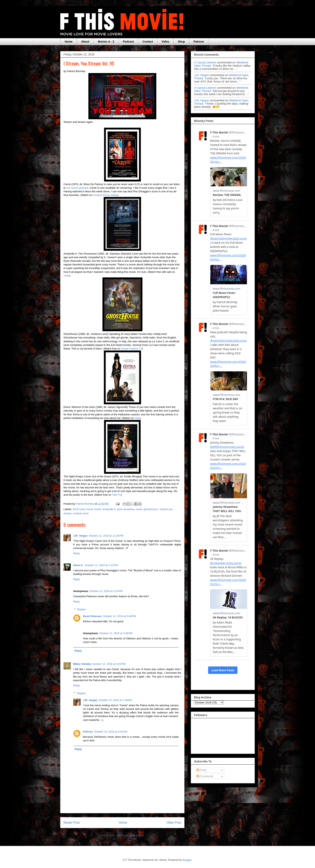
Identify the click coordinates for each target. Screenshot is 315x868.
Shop (181, 42)
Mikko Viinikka (82, 664)
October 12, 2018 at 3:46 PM (116, 633)
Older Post (174, 823)
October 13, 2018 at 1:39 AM (115, 700)
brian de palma (126, 509)
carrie (139, 509)
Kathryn (88, 732)
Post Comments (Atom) (130, 835)
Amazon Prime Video (105, 195)
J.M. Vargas (80, 536)
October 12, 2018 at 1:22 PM (101, 565)
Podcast (128, 42)
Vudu (66, 276)
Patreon (199, 42)
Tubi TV (116, 495)
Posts (202, 770)
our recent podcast (77, 188)
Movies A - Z (106, 42)
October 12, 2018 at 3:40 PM (119, 616)
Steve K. (78, 565)
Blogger (187, 860)
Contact (148, 42)
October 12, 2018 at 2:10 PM (106, 591)
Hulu (137, 418)
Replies (81, 609)
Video (165, 42)
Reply (76, 553)
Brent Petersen (92, 616)
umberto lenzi (81, 513)
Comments (205, 776)
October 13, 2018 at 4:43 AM (110, 732)
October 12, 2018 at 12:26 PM (106, 536)
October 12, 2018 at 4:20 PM (109, 664)
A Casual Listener (205, 62)
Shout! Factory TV (132, 349)
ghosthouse (150, 509)
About (85, 42)
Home (69, 42)
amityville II (109, 509)
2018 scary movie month (87, 509)
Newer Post (72, 823)
